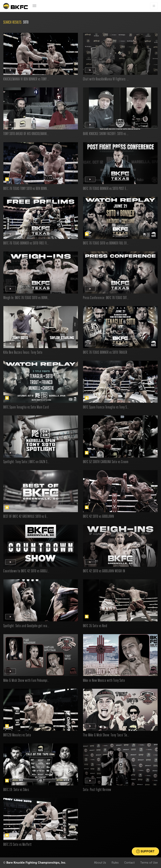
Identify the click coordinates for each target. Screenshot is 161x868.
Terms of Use (149, 863)
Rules (115, 863)
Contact (129, 863)
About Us (100, 863)
